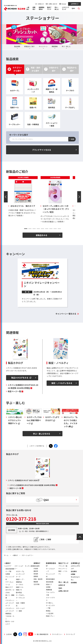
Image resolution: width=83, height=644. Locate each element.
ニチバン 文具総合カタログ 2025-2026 (24, 480)
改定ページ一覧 (15, 391)
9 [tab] (59, 229)
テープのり (20, 585)
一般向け (15, 555)
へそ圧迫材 (50, 613)
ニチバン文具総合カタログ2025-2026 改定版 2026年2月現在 (23, 386)
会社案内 (74, 571)
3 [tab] (64, 40)
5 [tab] (42, 229)
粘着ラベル (20, 587)
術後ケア (49, 584)
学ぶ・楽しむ (66, 47)
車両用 (36, 574)
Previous (10, 34)
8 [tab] (55, 229)
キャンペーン (43, 47)
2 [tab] (60, 40)
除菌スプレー (50, 616)
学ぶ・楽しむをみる (42, 434)
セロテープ (20, 572)
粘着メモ (19, 590)
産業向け (37, 563)
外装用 (36, 569)
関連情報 (55, 47)
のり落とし (50, 603)
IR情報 (73, 574)
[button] (28, 9)
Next (73, 34)
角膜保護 (49, 590)
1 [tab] (56, 40)
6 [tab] (47, 229)
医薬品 (48, 611)
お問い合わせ (53, 4)
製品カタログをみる (21, 378)
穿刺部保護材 (50, 579)
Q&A (60, 588)
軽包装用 (37, 566)
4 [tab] (68, 40)
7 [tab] (51, 229)
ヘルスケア (8, 566)
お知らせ (41, 4)
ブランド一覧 (63, 566)
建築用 (36, 576)
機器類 (36, 582)
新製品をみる (42, 235)
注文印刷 (37, 584)
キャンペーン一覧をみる (66, 314)
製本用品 (19, 592)
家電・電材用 (38, 579)
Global (64, 4)
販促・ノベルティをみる (62, 383)
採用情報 (74, 583)
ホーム (6, 555)
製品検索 (17, 47)
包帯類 (48, 587)
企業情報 (75, 4)
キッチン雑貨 (29, 566)
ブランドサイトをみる (42, 150)
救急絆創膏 (50, 582)
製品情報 (22, 9)
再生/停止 (73, 40)
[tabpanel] (41, 34)
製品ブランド (63, 563)
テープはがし (20, 595)
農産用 (36, 571)
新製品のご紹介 (29, 47)
